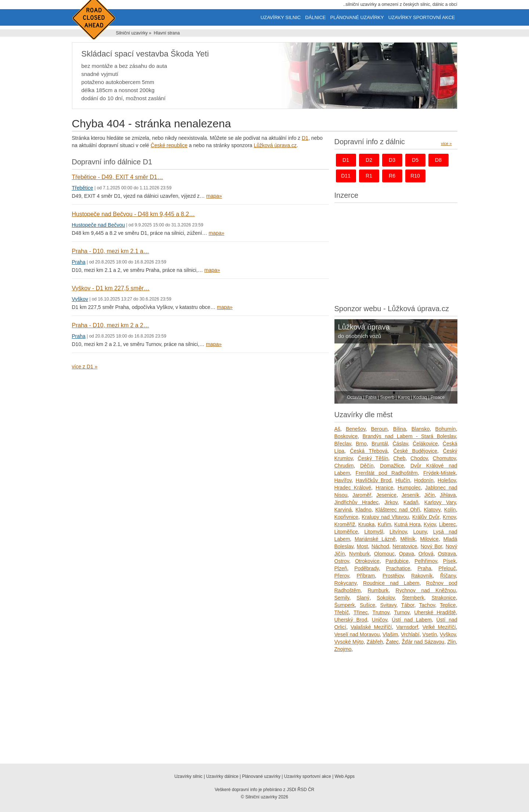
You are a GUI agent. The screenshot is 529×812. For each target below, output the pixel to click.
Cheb (399, 458)
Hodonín (424, 480)
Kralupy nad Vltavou (385, 517)
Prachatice (398, 568)
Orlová (426, 554)
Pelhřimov (426, 561)
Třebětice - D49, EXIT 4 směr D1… (118, 177)
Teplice (448, 605)
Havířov (343, 480)
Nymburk (359, 554)
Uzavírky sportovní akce (422, 17)
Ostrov (342, 561)
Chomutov (444, 458)
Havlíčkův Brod (374, 480)
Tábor (408, 605)
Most (362, 546)
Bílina (400, 429)
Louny (420, 532)
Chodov (419, 458)
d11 (346, 176)
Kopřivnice (346, 517)
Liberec (448, 524)
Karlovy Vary (440, 502)
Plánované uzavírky (357, 17)
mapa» (214, 196)
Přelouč (447, 568)
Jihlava (448, 495)
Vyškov (80, 299)
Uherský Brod (351, 620)
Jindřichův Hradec (357, 502)
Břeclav (343, 444)
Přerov (342, 576)
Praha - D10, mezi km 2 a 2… (111, 325)
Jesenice (386, 495)
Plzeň (341, 568)
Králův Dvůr (426, 517)
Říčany (448, 576)
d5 (415, 160)
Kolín (450, 510)
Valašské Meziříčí (371, 627)
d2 (369, 160)
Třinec (361, 612)
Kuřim (385, 524)
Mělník (408, 539)
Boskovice (346, 436)
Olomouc (384, 554)
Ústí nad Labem (412, 620)
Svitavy (388, 605)
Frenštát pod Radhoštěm (387, 473)
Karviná (343, 510)
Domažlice (392, 466)
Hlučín (403, 480)
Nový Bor (431, 546)
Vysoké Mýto (349, 642)
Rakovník (422, 576)
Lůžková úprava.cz (275, 145)
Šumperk (345, 605)
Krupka (366, 524)
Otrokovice (367, 561)
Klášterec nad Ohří (398, 510)
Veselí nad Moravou (357, 634)
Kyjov (430, 524)
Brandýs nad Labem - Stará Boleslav (409, 436)
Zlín (451, 642)
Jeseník (410, 495)
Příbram (366, 576)
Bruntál (380, 444)
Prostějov (393, 576)
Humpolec (409, 488)
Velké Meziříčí (439, 627)
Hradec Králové (353, 488)
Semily (342, 598)
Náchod (380, 546)
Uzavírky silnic (281, 17)
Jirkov (391, 502)
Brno (361, 444)
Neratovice (405, 546)
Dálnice (315, 17)
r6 (392, 176)
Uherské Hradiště (435, 612)
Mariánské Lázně (375, 539)
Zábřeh (375, 642)
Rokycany (345, 583)
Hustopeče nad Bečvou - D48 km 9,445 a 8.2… (133, 214)
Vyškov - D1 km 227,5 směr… (111, 288)
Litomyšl (374, 532)
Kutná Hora (407, 524)
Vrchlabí (410, 634)
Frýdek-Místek (440, 473)
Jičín (430, 495)
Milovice (429, 539)
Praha (79, 262)
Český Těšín (373, 458)
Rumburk (378, 590)
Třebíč (342, 612)
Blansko (421, 429)
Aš (337, 429)
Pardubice (397, 561)
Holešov (447, 480)
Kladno (363, 510)
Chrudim (344, 466)
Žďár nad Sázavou (423, 642)
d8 (438, 160)
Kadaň (411, 502)
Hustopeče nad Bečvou (99, 225)
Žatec (392, 642)
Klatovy (432, 510)
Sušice (367, 605)
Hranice (384, 488)
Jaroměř (362, 495)
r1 (369, 176)
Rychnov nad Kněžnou (426, 590)
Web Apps (345, 776)
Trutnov (381, 612)
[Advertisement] (396, 252)
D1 (305, 138)
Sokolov (386, 598)
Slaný (363, 598)
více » (446, 143)
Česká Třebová (369, 451)
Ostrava (447, 554)
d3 (392, 160)
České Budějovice (415, 451)
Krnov (449, 517)
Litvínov (398, 532)
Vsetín (430, 634)
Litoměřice (346, 532)
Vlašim (390, 634)
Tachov (427, 605)
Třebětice (83, 188)
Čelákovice (425, 444)
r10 (415, 176)
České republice (169, 145)
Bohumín (446, 429)
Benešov (356, 429)
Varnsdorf (407, 627)
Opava (407, 554)
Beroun (379, 429)
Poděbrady (367, 568)
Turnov (402, 612)
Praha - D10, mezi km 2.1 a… (111, 251)
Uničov (380, 620)
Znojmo (343, 649)
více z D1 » (85, 367)
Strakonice (443, 598)
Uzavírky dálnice (222, 776)
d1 (346, 160)
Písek (450, 561)
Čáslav (400, 444)
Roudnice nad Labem (391, 583)
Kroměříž (345, 524)
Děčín (367, 466)
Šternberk (413, 598)
